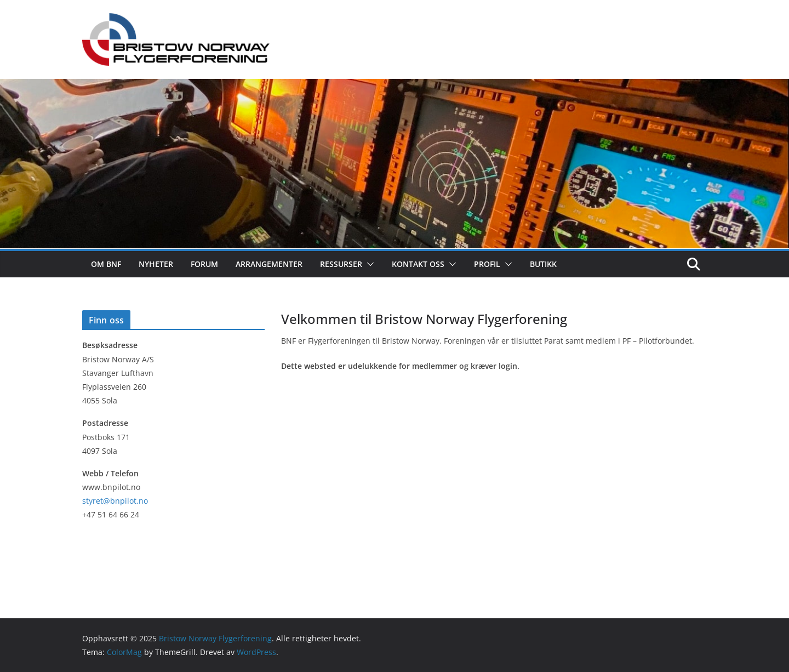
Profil (487, 264)
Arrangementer (269, 264)
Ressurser (341, 264)
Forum (204, 264)
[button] (368, 264)
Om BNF (106, 264)
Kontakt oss (418, 264)
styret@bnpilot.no (115, 501)
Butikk (543, 264)
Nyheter (156, 264)
